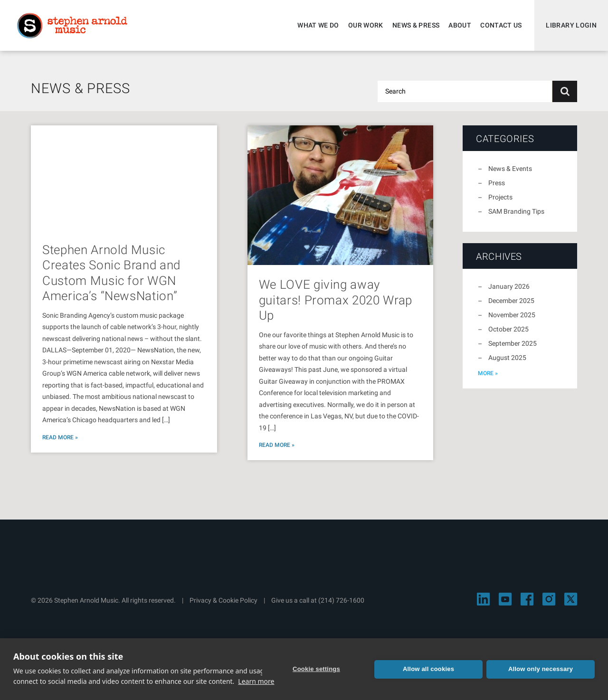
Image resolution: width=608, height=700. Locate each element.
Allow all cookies (428, 669)
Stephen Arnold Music (72, 26)
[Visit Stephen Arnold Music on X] (571, 599)
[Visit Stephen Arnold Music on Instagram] (549, 599)
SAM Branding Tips (516, 211)
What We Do (318, 25)
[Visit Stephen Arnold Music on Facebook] (527, 599)
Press (497, 183)
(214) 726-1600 (341, 600)
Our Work (366, 25)
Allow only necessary (541, 669)
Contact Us (501, 25)
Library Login (571, 25)
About (460, 25)
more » (488, 373)
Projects (500, 197)
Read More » (60, 437)
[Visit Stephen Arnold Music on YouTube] (505, 599)
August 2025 (507, 358)
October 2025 (508, 329)
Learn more (256, 681)
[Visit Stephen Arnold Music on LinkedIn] (483, 599)
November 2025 (512, 315)
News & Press (416, 25)
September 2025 (513, 343)
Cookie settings (316, 669)
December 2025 (511, 301)
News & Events (510, 169)
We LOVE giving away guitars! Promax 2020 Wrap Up (336, 300)
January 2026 (509, 286)
